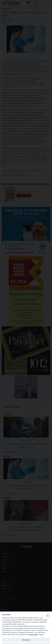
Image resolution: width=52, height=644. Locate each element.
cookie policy (33, 635)
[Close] (48, 616)
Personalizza (26, 640)
